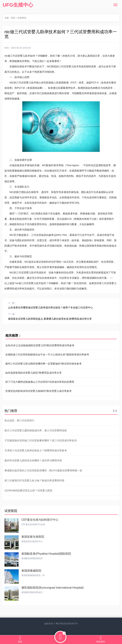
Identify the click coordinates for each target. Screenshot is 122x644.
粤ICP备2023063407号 (67, 624)
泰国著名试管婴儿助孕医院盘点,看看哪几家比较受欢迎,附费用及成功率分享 (50, 319)
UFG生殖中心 (18, 5)
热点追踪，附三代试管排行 (19, 420)
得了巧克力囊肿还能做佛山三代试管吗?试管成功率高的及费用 (40, 382)
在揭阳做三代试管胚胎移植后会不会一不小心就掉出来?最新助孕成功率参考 (47, 355)
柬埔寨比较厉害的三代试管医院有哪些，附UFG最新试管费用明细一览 (43, 470)
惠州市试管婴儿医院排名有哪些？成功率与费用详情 (33, 460)
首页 (13, 18)
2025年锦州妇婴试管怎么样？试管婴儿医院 (28, 491)
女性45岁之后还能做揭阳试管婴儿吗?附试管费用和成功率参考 (40, 345)
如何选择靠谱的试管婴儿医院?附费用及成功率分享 (33, 373)
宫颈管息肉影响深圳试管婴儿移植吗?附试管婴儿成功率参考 (38, 391)
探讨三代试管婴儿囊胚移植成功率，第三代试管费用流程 (36, 430)
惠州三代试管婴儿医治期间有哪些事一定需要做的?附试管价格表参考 (43, 364)
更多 (115, 411)
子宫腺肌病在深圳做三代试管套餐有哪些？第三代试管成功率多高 (41, 440)
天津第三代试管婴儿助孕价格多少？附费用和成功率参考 (36, 450)
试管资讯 (22, 18)
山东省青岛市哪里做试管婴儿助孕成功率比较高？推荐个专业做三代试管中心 (50, 308)
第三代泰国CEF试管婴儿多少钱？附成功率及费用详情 (34, 480)
